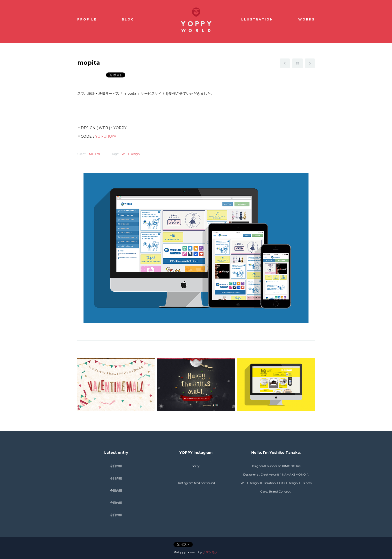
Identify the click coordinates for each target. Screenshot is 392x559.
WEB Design (131, 154)
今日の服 (116, 466)
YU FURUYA (106, 136)
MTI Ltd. (95, 154)
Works (306, 19)
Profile (87, 19)
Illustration (256, 19)
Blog (128, 19)
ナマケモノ (210, 552)
